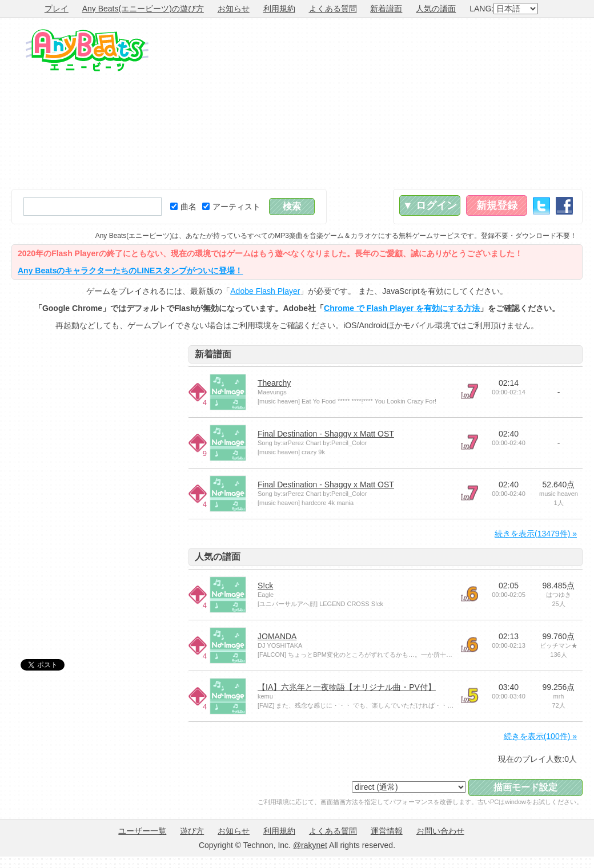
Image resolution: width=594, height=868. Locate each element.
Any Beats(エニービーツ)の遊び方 (143, 9)
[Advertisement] (460, 103)
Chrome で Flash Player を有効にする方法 (402, 308)
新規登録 (497, 205)
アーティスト (231, 207)
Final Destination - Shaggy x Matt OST (326, 434)
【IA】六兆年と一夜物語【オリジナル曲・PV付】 (347, 687)
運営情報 (387, 831)
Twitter (541, 206)
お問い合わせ (440, 831)
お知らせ (234, 9)
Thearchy (274, 383)
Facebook (564, 206)
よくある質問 (333, 9)
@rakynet (310, 845)
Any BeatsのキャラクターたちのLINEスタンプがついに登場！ (130, 271)
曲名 (183, 207)
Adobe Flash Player (265, 291)
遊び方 (192, 831)
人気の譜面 (436, 9)
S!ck (265, 586)
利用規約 (279, 9)
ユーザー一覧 (142, 831)
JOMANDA (277, 636)
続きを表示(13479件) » (536, 534)
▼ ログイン (430, 205)
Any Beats (87, 50)
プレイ (57, 9)
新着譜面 (386, 9)
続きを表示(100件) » (540, 736)
